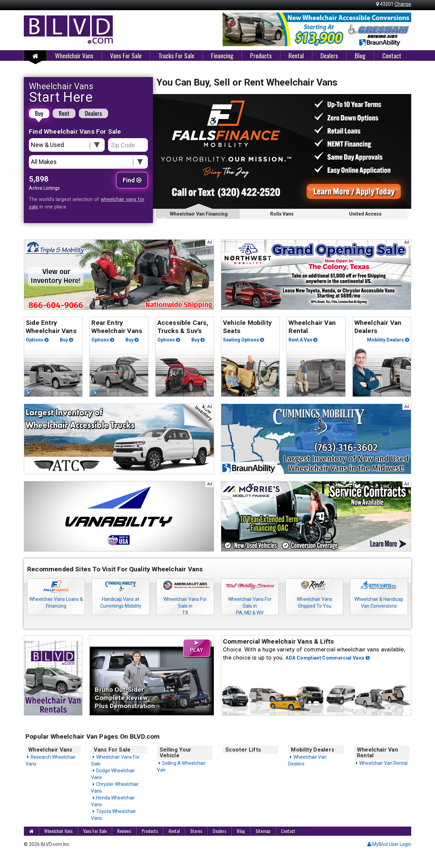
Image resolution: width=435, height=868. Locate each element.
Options (37, 340)
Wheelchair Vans (74, 55)
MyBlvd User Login (389, 844)
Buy (39, 113)
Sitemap (263, 831)
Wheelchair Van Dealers (307, 760)
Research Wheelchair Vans (51, 760)
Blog (360, 55)
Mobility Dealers (388, 340)
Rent (64, 113)
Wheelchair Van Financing (198, 215)
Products (261, 55)
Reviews (124, 831)
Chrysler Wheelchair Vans (115, 788)
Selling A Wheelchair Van (181, 767)
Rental (296, 55)
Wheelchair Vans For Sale (115, 760)
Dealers (329, 55)
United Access (365, 214)
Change (403, 4)
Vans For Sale (126, 55)
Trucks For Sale (176, 55)
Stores (196, 831)
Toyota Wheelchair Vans (114, 815)
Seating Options (243, 340)
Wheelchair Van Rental (383, 763)
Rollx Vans (282, 214)
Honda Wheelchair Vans (113, 801)
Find (132, 180)
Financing (222, 55)
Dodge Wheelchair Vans (113, 774)
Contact (392, 55)
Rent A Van (303, 340)
